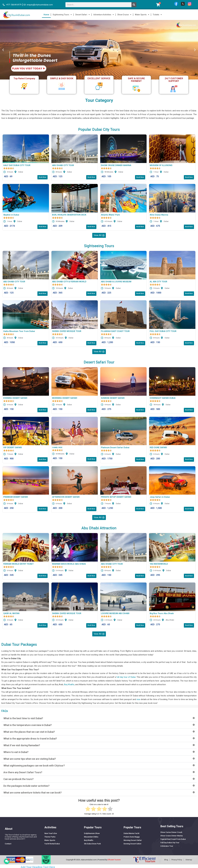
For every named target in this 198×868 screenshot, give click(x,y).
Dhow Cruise (124, 15)
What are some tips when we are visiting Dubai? (30, 759)
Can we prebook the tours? (18, 779)
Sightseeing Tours (62, 15)
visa (138, 700)
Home (46, 15)
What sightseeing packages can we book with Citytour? (34, 766)
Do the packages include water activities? (26, 786)
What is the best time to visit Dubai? (23, 719)
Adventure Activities (104, 15)
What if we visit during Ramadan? (22, 746)
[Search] (134, 5)
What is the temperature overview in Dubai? (28, 725)
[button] (3, 50)
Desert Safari (83, 15)
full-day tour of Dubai (126, 677)
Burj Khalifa (69, 685)
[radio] (88, 810)
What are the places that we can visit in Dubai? (29, 732)
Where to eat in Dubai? (16, 752)
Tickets (157, 15)
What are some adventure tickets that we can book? (33, 793)
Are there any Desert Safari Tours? (23, 773)
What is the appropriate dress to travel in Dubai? (30, 739)
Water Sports (142, 15)
